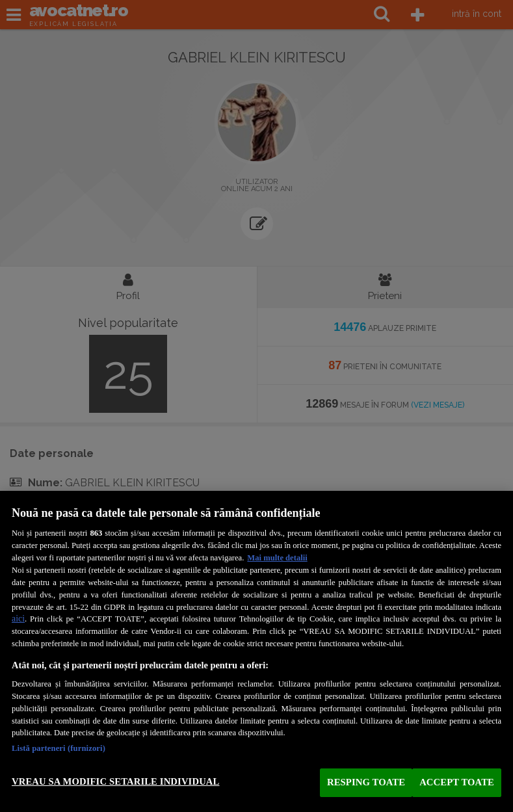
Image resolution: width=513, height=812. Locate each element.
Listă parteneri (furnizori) (59, 748)
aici (18, 619)
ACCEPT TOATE (457, 782)
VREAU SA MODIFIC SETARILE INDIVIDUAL (115, 781)
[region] (256, 651)
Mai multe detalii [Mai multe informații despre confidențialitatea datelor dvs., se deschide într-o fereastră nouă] (277, 558)
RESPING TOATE (366, 782)
